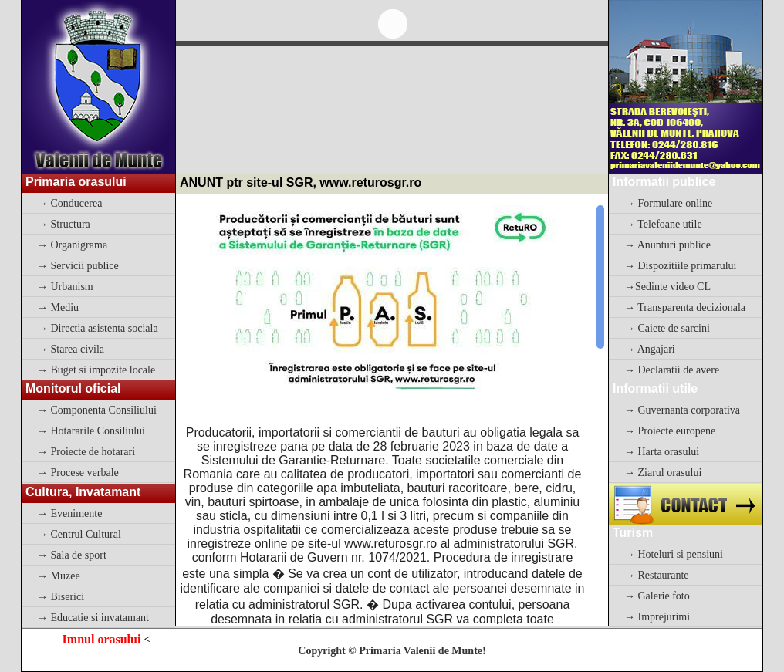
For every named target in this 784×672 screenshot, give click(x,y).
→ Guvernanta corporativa (682, 410)
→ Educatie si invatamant (93, 618)
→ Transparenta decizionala (685, 307)
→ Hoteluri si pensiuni (674, 554)
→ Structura (64, 224)
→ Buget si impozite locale (96, 370)
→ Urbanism (65, 287)
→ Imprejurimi (657, 617)
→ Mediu (58, 307)
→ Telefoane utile (663, 224)
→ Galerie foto (657, 596)
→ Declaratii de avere (672, 370)
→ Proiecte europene (670, 431)
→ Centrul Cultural (79, 534)
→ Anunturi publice (667, 245)
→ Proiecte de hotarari (86, 452)
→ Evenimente (69, 513)
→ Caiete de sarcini (667, 328)
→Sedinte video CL (667, 287)
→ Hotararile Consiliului (91, 431)
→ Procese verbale (78, 473)
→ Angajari (650, 349)
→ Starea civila (71, 349)
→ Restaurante (657, 575)
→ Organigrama (72, 245)
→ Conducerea (69, 203)
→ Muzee (59, 576)
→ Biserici (61, 597)
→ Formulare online (668, 203)
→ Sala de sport (72, 555)
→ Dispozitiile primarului (680, 266)
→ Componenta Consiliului (97, 410)
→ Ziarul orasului (663, 473)
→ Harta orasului (662, 452)
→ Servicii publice (78, 266)
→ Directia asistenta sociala (98, 328)
